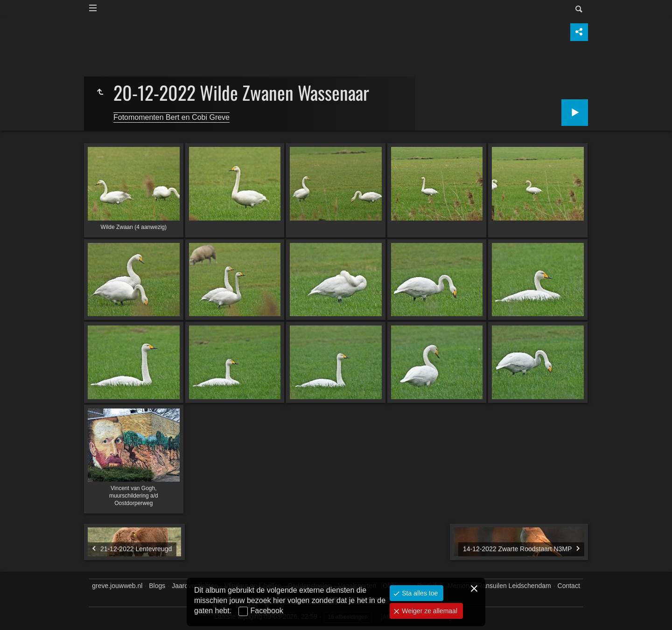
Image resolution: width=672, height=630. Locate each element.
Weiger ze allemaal (429, 611)
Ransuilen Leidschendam (514, 586)
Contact (569, 586)
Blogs (157, 586)
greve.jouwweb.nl (117, 586)
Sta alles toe (419, 593)
